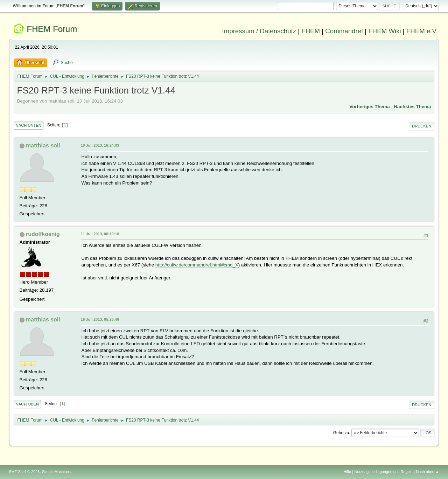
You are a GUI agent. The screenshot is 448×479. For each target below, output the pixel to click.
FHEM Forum (52, 29)
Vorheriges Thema (369, 107)
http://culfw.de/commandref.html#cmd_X (197, 265)
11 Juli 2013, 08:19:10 (100, 234)
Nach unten (29, 125)
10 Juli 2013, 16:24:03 (100, 145)
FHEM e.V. (422, 31)
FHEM (311, 31)
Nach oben (27, 404)
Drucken (422, 126)
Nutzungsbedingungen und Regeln (384, 472)
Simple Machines (56, 472)
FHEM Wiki (384, 31)
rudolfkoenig (43, 234)
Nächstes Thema (412, 107)
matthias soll (43, 145)
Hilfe (347, 472)
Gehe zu (341, 433)
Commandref (344, 31)
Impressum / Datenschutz (259, 31)
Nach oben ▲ (428, 472)
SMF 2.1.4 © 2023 (24, 472)
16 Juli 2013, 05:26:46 (100, 319)
